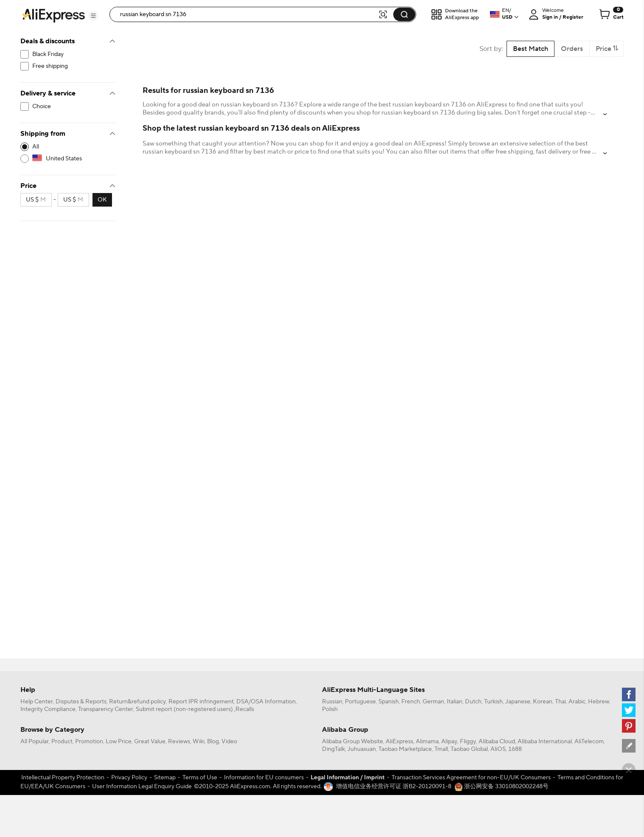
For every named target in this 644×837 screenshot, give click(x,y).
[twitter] (629, 710)
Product (62, 742)
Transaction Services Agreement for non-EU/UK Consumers (471, 778)
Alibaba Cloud (497, 742)
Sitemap (165, 778)
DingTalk (333, 749)
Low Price (119, 742)
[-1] (68, 147)
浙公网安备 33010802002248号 (501, 787)
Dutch (473, 702)
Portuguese (360, 702)
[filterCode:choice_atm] (68, 106)
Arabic (577, 702)
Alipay (449, 742)
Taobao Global (469, 749)
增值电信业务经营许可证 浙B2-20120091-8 (394, 787)
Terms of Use (200, 778)
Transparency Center (106, 709)
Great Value (150, 742)
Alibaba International (545, 742)
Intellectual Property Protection (63, 778)
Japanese (518, 702)
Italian (455, 702)
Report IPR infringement (201, 702)
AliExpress (399, 742)
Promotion (89, 742)
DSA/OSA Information (266, 702)
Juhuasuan (362, 749)
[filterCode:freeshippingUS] (68, 66)
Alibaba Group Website (353, 742)
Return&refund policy (137, 702)
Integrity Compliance (48, 709)
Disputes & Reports (81, 702)
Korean (543, 702)
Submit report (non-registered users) (184, 709)
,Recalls (244, 709)
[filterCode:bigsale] (68, 54)
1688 (515, 749)
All (36, 147)
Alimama (427, 742)
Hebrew (599, 702)
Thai (560, 702)
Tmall (441, 749)
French (411, 702)
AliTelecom (589, 742)
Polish (330, 709)
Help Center (37, 702)
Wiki (199, 742)
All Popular (35, 742)
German (433, 702)
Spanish (389, 702)
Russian (332, 702)
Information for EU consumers (264, 778)
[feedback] (629, 746)
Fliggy (468, 742)
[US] (68, 159)
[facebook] (629, 694)
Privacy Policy (129, 778)
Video (229, 742)
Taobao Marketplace (405, 749)
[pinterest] (629, 726)
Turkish (493, 702)
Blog (213, 742)
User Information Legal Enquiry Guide (142, 787)
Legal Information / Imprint (348, 778)
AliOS (498, 749)
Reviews (179, 742)
